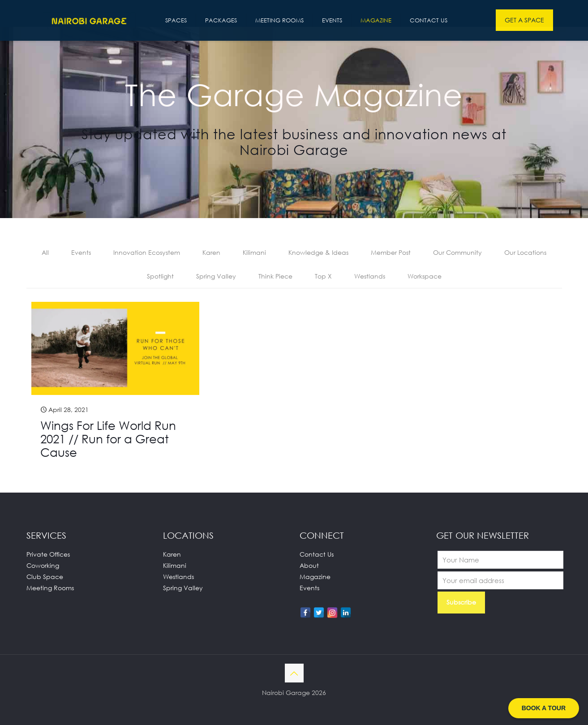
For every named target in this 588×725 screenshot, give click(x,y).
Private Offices (48, 554)
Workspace (425, 276)
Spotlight (160, 276)
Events (81, 252)
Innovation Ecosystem (147, 252)
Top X (323, 276)
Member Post (391, 252)
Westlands (370, 276)
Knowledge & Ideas (318, 252)
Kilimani (254, 252)
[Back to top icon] (294, 673)
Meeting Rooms (50, 588)
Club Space (45, 577)
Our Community (457, 252)
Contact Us (317, 554)
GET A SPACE (524, 20)
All (45, 252)
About (309, 565)
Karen (211, 252)
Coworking (43, 565)
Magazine (315, 577)
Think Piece (275, 276)
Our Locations (525, 252)
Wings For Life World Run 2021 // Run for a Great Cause (108, 439)
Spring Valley (216, 276)
